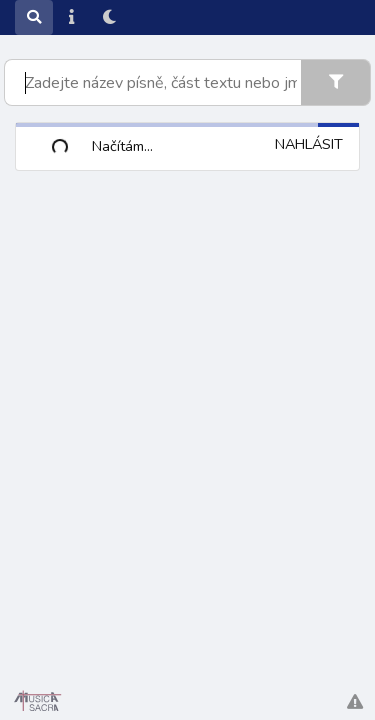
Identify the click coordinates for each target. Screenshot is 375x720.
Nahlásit (309, 144)
